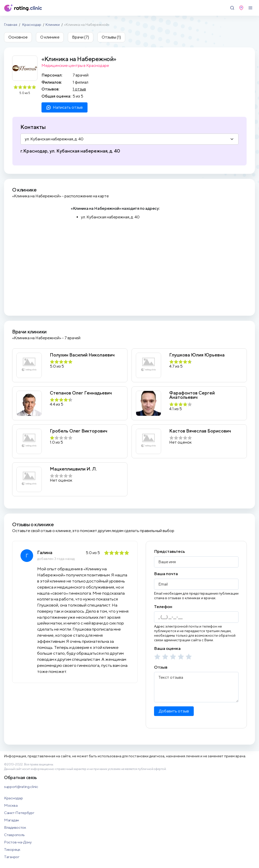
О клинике (50, 37)
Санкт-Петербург (19, 813)
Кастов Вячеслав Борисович (200, 431)
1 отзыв (79, 89)
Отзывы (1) (111, 37)
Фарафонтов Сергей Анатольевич (192, 395)
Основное (18, 37)
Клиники (53, 25)
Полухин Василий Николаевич (82, 355)
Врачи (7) (81, 37)
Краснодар (32, 25)
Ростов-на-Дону (18, 842)
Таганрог (12, 857)
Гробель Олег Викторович (79, 431)
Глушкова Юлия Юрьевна (197, 355)
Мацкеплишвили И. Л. (73, 469)
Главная (11, 25)
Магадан (12, 820)
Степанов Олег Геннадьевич (81, 393)
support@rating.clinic (21, 787)
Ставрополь (14, 835)
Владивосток (15, 827)
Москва (11, 805)
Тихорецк (12, 849)
